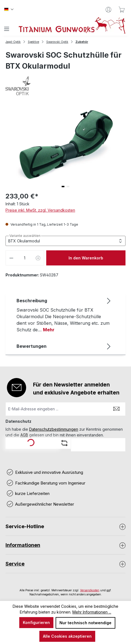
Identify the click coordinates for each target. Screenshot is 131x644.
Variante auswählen (25, 236)
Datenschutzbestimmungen (54, 429)
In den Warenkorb (86, 258)
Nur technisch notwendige (85, 623)
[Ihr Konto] (108, 10)
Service (15, 564)
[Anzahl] (25, 258)
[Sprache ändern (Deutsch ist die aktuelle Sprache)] (9, 10)
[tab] (64, 315)
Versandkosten (90, 590)
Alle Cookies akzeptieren (67, 636)
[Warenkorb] (122, 10)
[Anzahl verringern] (11, 258)
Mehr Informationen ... (92, 612)
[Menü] (7, 29)
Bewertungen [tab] (64, 346)
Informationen (23, 545)
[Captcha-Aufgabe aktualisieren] (65, 443)
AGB (24, 435)
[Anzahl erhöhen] (38, 258)
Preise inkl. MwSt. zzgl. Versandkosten (40, 210)
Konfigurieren (36, 622)
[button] (63, 187)
